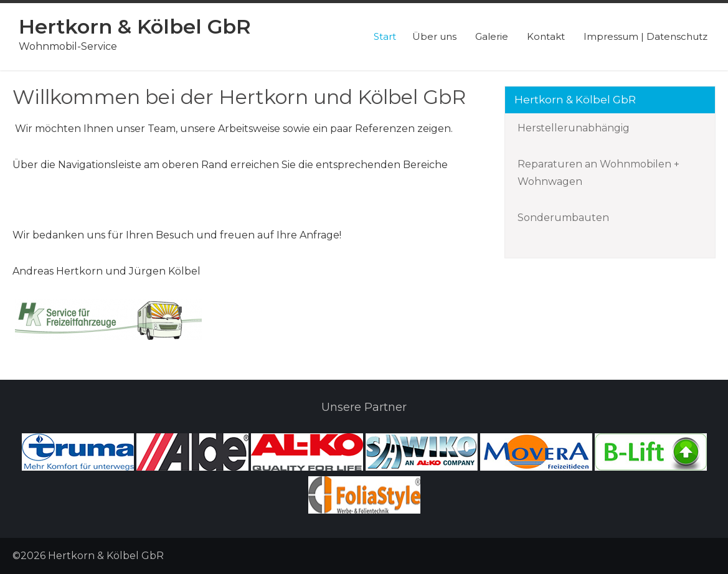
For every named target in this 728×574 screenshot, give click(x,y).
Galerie (492, 36)
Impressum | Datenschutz (645, 36)
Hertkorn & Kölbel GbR (135, 26)
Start (385, 36)
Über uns (434, 36)
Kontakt (546, 36)
